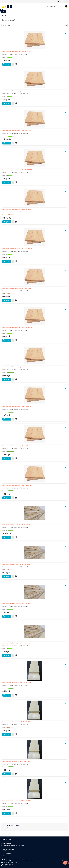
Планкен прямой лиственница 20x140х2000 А (17, 209)
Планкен (8, 16)
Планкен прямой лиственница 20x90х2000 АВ (17, 406)
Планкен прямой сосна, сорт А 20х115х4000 (16, 564)
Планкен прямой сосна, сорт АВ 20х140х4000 (17, 801)
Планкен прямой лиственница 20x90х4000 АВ (17, 485)
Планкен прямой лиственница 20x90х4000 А (17, 446)
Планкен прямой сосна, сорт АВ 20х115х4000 (17, 722)
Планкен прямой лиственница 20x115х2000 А (17, 52)
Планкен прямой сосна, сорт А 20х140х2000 (16, 604)
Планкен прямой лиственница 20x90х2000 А (17, 367)
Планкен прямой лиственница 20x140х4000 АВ (17, 328)
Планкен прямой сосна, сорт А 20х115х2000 (16, 525)
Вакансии (6, 856)
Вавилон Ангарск (13, 825)
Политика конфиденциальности (14, 846)
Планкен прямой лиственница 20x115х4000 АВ (17, 170)
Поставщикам (8, 853)
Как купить (7, 843)
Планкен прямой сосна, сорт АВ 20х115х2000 (17, 682)
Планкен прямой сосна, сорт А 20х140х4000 (16, 643)
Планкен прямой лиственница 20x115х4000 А (17, 130)
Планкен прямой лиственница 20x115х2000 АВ (17, 91)
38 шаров (10, 828)
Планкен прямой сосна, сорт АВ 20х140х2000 (17, 761)
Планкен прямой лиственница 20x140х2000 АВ (17, 249)
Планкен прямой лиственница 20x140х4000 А (17, 288)
